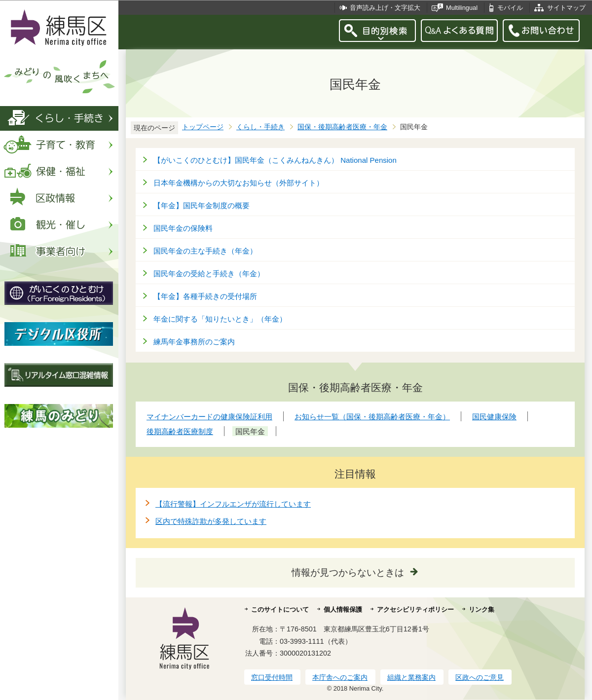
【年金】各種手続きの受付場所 (205, 296)
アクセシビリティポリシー (415, 609)
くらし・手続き (260, 127)
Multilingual (462, 8)
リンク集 (481, 609)
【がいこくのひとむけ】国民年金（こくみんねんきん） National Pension (275, 160)
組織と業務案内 (411, 677)
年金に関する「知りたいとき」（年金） (220, 319)
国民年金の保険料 (183, 228)
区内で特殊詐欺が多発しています (211, 521)
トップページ (203, 127)
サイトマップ (566, 8)
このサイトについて (280, 609)
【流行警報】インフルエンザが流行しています (233, 504)
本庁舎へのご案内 (340, 677)
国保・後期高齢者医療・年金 (342, 127)
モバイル (510, 8)
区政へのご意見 (480, 677)
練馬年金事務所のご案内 (194, 342)
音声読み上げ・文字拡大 (385, 8)
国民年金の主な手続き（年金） (205, 251)
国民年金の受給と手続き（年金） (209, 274)
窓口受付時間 (272, 677)
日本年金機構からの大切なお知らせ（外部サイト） (239, 183)
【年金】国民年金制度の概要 (202, 205)
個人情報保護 (343, 609)
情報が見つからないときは (348, 572)
